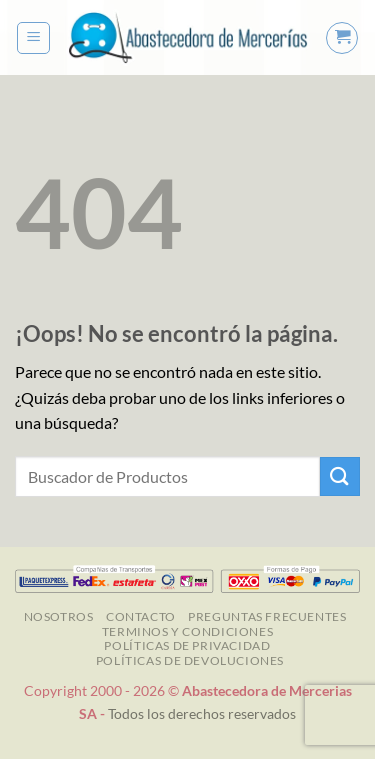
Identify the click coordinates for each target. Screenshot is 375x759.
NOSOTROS (59, 616)
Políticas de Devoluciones (190, 660)
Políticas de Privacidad (187, 645)
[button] (33, 38)
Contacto (141, 616)
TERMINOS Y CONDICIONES (187, 631)
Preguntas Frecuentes (267, 616)
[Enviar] (340, 476)
